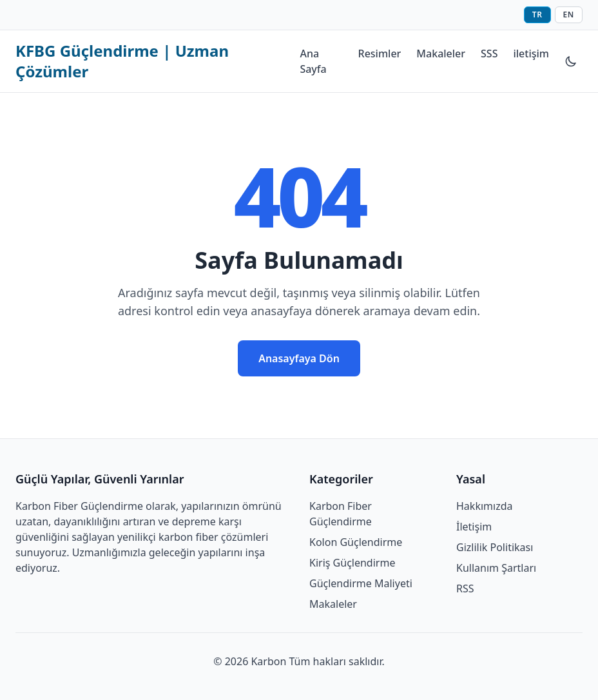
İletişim (474, 527)
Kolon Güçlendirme (356, 542)
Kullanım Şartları (496, 568)
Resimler (380, 53)
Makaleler (441, 53)
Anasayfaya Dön (299, 358)
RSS (465, 588)
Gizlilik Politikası (495, 547)
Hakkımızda (484, 506)
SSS (489, 53)
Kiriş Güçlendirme (352, 563)
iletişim (531, 53)
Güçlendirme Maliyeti (361, 583)
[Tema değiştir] (571, 61)
